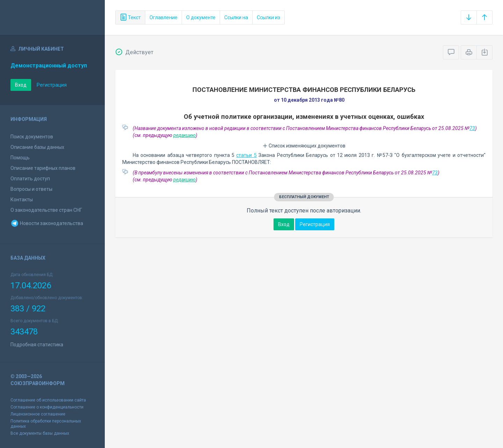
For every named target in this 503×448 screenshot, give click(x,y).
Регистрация (52, 85)
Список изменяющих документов (304, 146)
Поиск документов (32, 137)
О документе (201, 17)
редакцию (184, 135)
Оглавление (163, 17)
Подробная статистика (37, 345)
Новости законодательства (47, 223)
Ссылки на (236, 17)
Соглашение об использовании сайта (48, 400)
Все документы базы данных (40, 433)
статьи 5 (246, 155)
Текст (130, 17)
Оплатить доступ (30, 179)
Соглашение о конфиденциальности (47, 407)
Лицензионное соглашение (38, 414)
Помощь (20, 158)
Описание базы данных (37, 147)
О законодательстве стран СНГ (46, 210)
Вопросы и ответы (31, 189)
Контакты (22, 200)
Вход (21, 85)
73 (472, 128)
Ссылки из (268, 17)
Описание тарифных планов (43, 168)
